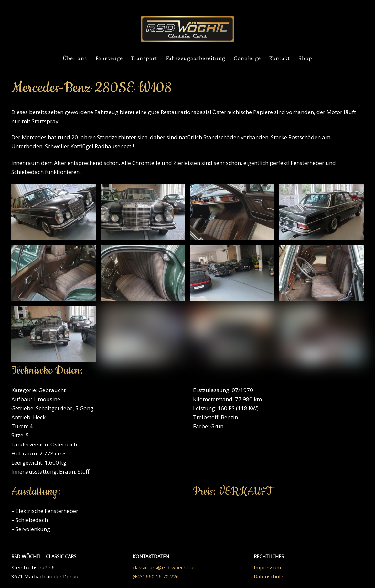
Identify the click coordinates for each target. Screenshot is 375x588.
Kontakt (279, 58)
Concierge (247, 58)
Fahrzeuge (109, 58)
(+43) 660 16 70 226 (156, 576)
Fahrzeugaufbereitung (196, 58)
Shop (305, 58)
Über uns (75, 58)
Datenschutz (269, 576)
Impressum (267, 567)
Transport (144, 58)
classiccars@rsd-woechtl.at (164, 567)
